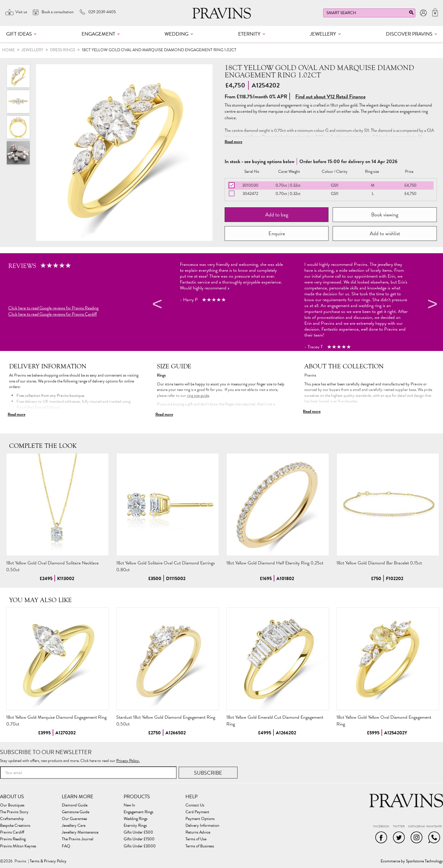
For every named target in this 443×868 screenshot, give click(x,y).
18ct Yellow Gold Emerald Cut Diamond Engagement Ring (275, 721)
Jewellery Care (74, 826)
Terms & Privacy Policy (48, 861)
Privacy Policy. (128, 761)
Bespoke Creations (15, 826)
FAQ (66, 846)
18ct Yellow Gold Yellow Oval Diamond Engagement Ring (384, 721)
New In (129, 805)
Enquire (277, 233)
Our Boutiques (12, 805)
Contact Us (195, 805)
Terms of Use (196, 839)
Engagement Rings (138, 812)
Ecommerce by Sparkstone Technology (412, 861)
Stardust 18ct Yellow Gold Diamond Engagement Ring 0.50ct (166, 721)
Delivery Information (202, 826)
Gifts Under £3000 (140, 846)
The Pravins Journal (78, 839)
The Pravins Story (14, 812)
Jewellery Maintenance (80, 832)
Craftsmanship (12, 819)
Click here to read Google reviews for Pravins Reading (53, 308)
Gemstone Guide (76, 812)
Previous (156, 305)
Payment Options (200, 819)
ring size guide (198, 396)
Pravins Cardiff (12, 832)
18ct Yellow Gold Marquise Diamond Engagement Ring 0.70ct (56, 721)
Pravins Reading (13, 839)
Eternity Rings (135, 826)
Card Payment (197, 812)
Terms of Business (200, 846)
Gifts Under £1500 (139, 839)
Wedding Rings (136, 819)
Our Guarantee (74, 819)
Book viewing (385, 214)
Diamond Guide (75, 805)
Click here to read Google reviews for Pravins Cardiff (53, 314)
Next (432, 305)
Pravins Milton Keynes (18, 846)
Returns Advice (198, 832)
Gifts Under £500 (138, 832)
